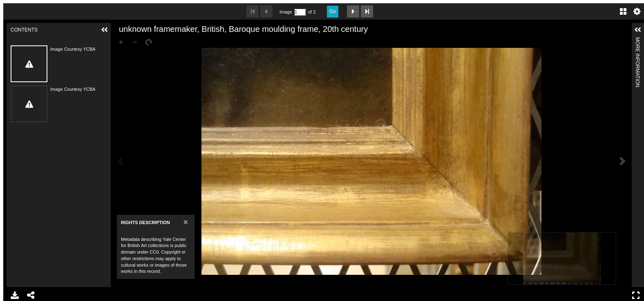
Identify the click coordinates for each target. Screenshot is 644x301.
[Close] (186, 222)
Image (286, 12)
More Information (637, 41)
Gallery (623, 11)
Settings (637, 11)
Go (333, 11)
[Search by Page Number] (300, 12)
